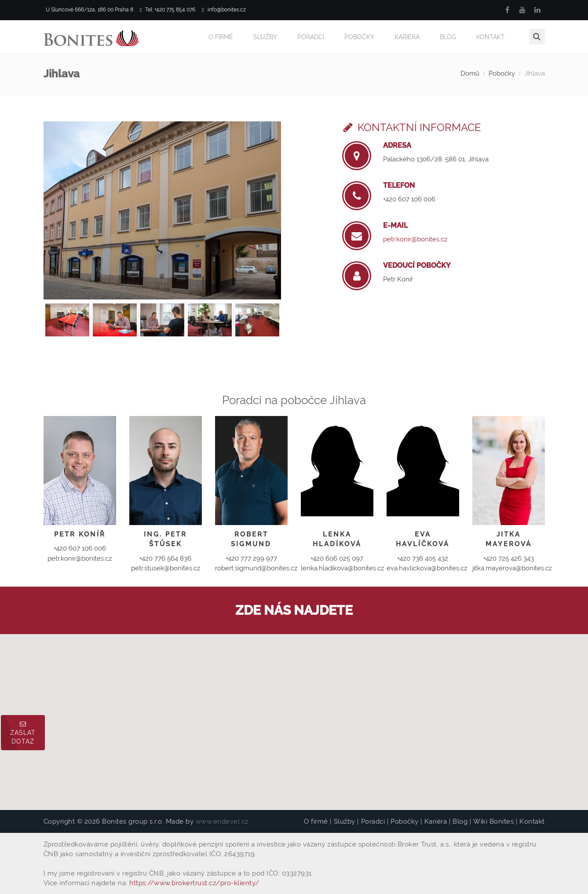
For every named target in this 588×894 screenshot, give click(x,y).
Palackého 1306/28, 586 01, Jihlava (436, 159)
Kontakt (491, 37)
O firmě (221, 37)
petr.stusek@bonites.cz (166, 568)
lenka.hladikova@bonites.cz (342, 568)
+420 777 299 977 (251, 558)
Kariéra (407, 37)
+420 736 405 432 (423, 558)
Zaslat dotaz (23, 733)
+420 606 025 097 (337, 558)
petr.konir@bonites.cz (415, 239)
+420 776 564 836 (165, 558)
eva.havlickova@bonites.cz (427, 568)
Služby (265, 37)
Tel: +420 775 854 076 (168, 10)
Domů (470, 73)
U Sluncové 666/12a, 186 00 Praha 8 (88, 10)
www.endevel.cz (222, 821)
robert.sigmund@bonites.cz (256, 568)
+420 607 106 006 (409, 199)
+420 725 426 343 (509, 558)
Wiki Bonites (493, 821)
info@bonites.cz (224, 10)
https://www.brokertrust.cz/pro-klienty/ (194, 883)
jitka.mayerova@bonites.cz (512, 568)
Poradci (311, 37)
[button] (294, 714)
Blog (448, 37)
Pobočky (359, 37)
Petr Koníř (398, 279)
